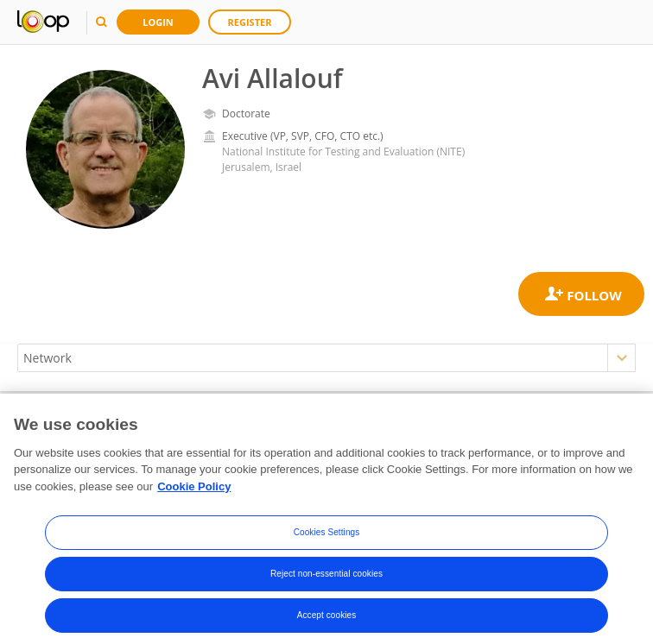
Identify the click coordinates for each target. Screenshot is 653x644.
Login (158, 22)
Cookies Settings (327, 549)
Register (250, 22)
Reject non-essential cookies (326, 590)
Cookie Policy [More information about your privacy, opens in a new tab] (194, 502)
